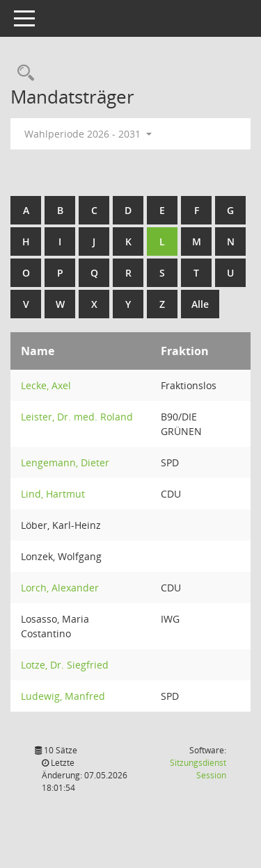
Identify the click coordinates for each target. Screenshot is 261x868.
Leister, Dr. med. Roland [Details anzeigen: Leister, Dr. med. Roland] (77, 417)
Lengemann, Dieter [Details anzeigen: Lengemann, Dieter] (65, 462)
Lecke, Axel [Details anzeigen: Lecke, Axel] (46, 385)
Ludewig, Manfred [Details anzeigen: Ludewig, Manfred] (63, 696)
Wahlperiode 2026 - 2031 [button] (88, 134)
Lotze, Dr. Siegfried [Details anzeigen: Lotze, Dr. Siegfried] (65, 665)
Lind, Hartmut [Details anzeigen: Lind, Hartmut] (53, 494)
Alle (200, 304)
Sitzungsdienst (198, 769)
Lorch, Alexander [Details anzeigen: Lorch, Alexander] (60, 588)
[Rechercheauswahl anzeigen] (22, 73)
